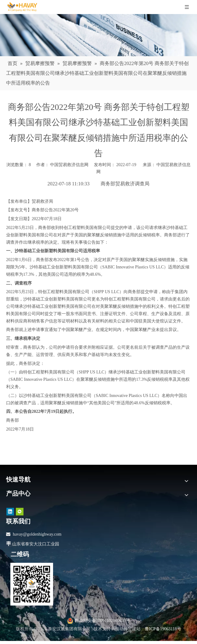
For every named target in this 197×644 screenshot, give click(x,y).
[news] (99, 35)
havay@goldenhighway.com (37, 534)
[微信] (20, 512)
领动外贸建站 (128, 629)
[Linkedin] (10, 512)
